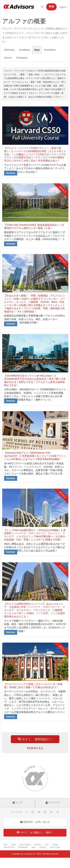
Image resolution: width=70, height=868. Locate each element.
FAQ (47, 845)
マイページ (53, 803)
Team (34, 847)
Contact (43, 847)
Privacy (55, 845)
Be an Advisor (25, 845)
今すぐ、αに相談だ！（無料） (35, 832)
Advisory (9, 50)
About (13, 845)
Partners (38, 845)
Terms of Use (9, 847)
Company (22, 58)
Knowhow (50, 50)
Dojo (37, 50)
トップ (17, 803)
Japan (64, 7)
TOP (6, 845)
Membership (23, 847)
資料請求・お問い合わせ (35, 822)
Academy (24, 50)
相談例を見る (35, 748)
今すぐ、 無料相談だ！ (35, 739)
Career (8, 58)
